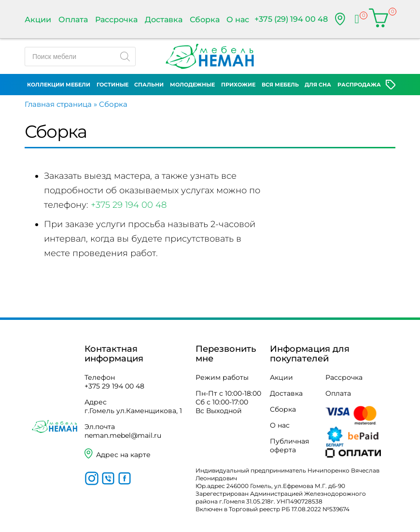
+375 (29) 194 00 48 (291, 19)
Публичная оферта (289, 446)
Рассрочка (116, 20)
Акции (38, 20)
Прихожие (238, 85)
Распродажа (359, 85)
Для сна (318, 85)
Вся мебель (280, 85)
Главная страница (58, 104)
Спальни (149, 85)
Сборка (205, 20)
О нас (238, 20)
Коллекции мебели (59, 85)
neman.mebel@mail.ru (123, 435)
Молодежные (192, 85)
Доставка (164, 20)
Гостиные (112, 85)
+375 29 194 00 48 (129, 205)
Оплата (73, 20)
